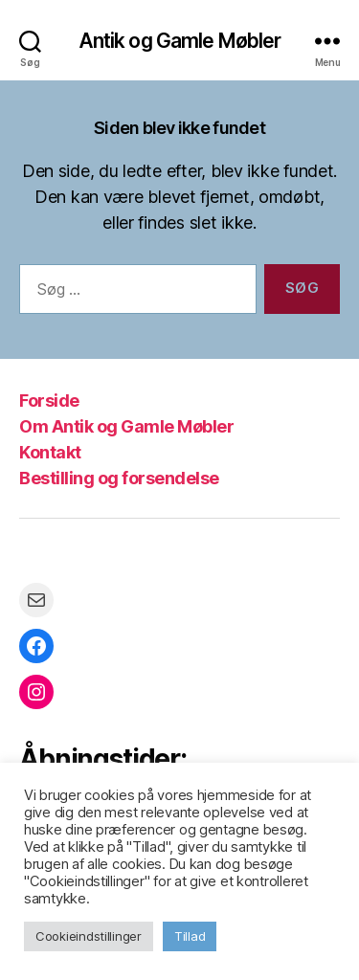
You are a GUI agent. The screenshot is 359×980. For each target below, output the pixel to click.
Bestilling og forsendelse (119, 478)
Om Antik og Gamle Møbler (126, 426)
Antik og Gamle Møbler (180, 41)
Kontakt (50, 452)
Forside (49, 401)
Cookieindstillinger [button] (89, 936)
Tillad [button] (190, 936)
